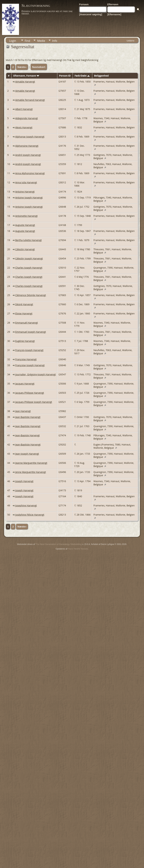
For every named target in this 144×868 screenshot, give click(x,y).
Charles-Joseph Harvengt (29, 286)
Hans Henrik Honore (78, 549)
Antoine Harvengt (25, 192)
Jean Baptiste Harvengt (28, 417)
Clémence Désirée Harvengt (31, 295)
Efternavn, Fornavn (26, 76)
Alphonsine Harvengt (27, 146)
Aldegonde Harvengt (27, 118)
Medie (41, 41)
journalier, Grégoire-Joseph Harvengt (36, 374)
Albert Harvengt (24, 109)
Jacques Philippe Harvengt (30, 393)
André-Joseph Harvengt (28, 164)
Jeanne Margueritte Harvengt (31, 463)
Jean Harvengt (23, 411)
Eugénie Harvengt (25, 341)
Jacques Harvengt (25, 384)
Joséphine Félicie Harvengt (30, 515)
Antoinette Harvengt (26, 216)
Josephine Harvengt (26, 505)
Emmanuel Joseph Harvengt (31, 332)
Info (55, 41)
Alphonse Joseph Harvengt (30, 137)
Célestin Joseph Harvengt (29, 258)
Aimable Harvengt (25, 82)
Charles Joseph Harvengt (29, 268)
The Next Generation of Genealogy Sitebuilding (59, 544)
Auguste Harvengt (25, 225)
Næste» (22, 67)
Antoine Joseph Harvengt (29, 198)
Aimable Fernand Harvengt (30, 100)
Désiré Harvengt (24, 304)
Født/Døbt (82, 76)
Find (27, 41)
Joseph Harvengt (24, 481)
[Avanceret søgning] (91, 14)
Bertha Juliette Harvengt (28, 240)
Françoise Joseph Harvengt (30, 365)
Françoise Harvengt (26, 359)
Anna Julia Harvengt (26, 182)
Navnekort (39, 67)
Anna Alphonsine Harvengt (30, 173)
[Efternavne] (114, 14)
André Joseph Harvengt (28, 155)
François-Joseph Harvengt (29, 350)
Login (13, 41)
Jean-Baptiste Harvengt (28, 445)
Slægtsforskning (36, 5)
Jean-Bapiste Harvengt (27, 435)
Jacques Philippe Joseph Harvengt (34, 402)
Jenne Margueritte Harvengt (31, 472)
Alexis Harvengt (24, 127)
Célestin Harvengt (25, 249)
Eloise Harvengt (24, 313)
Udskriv (130, 41)
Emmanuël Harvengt (27, 323)
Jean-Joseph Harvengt (27, 454)
